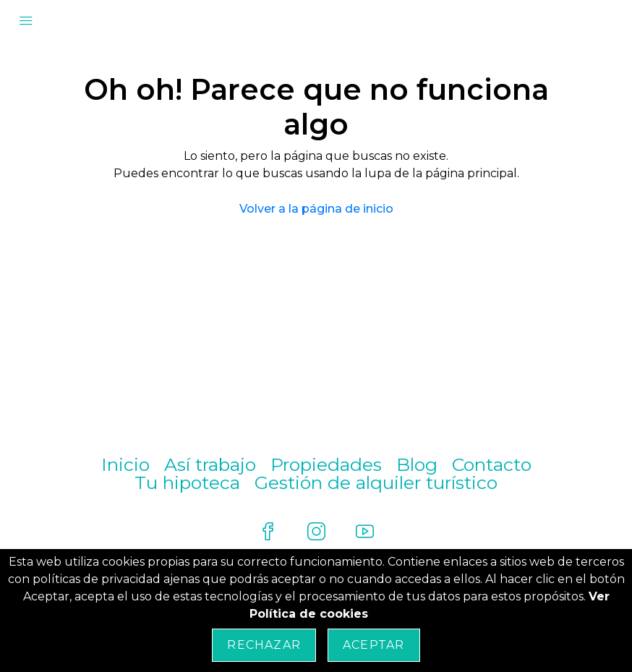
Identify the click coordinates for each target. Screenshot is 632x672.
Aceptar (373, 645)
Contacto (492, 464)
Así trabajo (210, 464)
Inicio (125, 464)
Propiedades (326, 464)
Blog (417, 464)
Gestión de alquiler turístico (376, 482)
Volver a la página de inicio (316, 209)
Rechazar (264, 645)
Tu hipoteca (187, 482)
